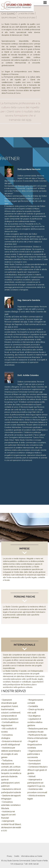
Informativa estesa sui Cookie (32, 856)
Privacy (10, 856)
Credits (17, 856)
